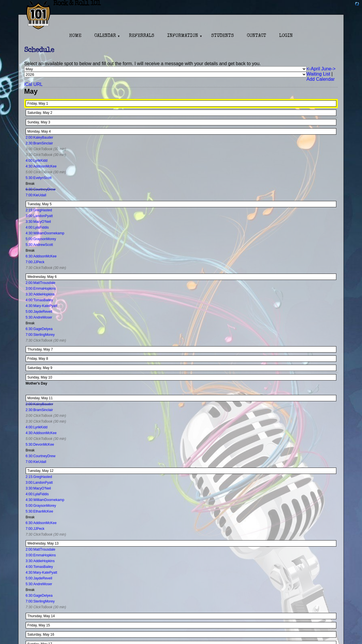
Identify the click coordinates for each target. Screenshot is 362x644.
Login (286, 36)
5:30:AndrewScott (39, 245)
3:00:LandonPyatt (39, 216)
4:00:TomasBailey (39, 300)
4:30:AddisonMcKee (41, 166)
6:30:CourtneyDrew (41, 189)
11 (51, 398)
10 (50, 377)
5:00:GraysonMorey (41, 239)
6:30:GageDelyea (39, 329)
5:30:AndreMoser (39, 317)
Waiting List (318, 74)
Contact (257, 36)
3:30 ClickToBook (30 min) (46, 155)
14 (53, 616)
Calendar (105, 36)
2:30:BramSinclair (39, 143)
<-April (313, 69)
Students (223, 36)
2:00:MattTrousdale (41, 283)
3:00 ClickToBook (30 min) (46, 149)
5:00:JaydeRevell (39, 312)
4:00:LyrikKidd (37, 161)
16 (52, 634)
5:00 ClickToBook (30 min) (46, 172)
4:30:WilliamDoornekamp (45, 233)
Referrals (142, 36)
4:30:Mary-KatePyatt (41, 306)
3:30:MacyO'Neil (38, 222)
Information (183, 36)
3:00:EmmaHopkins (41, 289)
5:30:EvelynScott (39, 178)
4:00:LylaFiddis (37, 227)
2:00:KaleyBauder (39, 138)
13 (57, 543)
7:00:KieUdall (36, 195)
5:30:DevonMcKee (40, 445)
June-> (328, 69)
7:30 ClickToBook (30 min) (46, 268)
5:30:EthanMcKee (39, 511)
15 (48, 625)
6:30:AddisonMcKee (41, 256)
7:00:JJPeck (35, 262)
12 (51, 471)
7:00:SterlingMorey (40, 335)
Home (75, 36)
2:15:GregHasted (39, 210)
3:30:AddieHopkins (40, 294)
